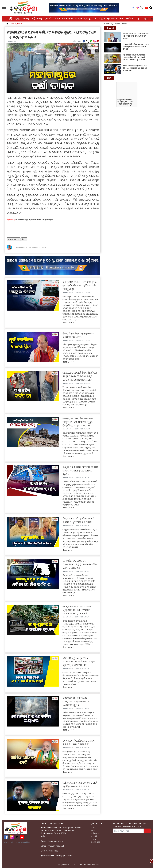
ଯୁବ (139, 19)
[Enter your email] (128, 831)
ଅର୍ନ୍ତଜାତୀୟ (37, 19)
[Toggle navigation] (151, 8)
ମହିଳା (145, 19)
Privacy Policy (9, 842)
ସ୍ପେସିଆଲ (112, 19)
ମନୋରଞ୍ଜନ (68, 19)
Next (152, 19)
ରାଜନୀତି (48, 19)
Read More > (68, 323)
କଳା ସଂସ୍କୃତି (99, 19)
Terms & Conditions (23, 842)
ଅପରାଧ (79, 19)
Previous (147, 19)
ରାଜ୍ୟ (18, 19)
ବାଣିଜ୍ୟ (88, 19)
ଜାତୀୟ (26, 19)
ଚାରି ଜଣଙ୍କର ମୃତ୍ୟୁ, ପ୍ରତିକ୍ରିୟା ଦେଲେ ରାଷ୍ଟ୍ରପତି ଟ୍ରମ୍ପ (35, 219)
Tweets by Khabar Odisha (116, 24)
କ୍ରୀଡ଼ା (57, 19)
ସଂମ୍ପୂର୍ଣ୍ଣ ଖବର (17, 24)
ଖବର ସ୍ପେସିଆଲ (127, 19)
